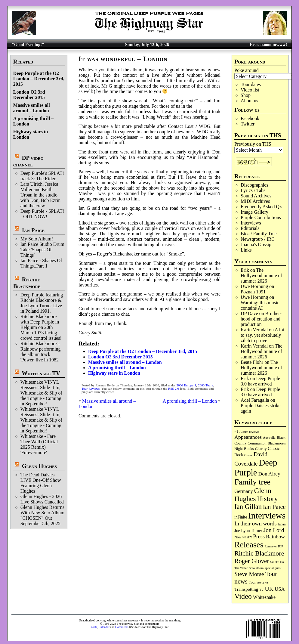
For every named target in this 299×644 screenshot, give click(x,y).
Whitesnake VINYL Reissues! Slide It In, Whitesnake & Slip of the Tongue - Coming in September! (41, 393)
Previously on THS (253, 144)
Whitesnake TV (41, 373)
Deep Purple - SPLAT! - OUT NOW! (42, 214)
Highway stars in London (114, 373)
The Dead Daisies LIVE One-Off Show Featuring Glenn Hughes (41, 483)
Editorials (250, 228)
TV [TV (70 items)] (261, 590)
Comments (122, 627)
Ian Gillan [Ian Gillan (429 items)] (248, 507)
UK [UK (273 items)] (269, 589)
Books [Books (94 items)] (249, 449)
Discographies (254, 185)
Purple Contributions (261, 217)
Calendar (104, 627)
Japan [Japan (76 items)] (282, 524)
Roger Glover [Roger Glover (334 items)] (252, 561)
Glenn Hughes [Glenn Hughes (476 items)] (253, 495)
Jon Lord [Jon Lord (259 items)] (274, 530)
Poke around (246, 70)
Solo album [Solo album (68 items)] (256, 568)
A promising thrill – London (117, 368)
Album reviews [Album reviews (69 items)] (249, 432)
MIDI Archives (255, 201)
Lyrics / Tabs (253, 190)
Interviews (251, 223)
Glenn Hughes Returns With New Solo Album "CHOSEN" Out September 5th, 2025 (42, 515)
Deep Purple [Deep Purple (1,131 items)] (256, 468)
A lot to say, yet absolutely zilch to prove (262, 335)
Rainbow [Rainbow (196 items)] (275, 537)
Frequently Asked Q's (261, 207)
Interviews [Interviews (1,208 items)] (267, 516)
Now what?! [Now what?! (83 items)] (243, 537)
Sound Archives (256, 196)
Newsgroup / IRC (258, 239)
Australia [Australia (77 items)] (269, 438)
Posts (94, 627)
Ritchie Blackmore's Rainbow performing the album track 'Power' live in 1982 (41, 352)
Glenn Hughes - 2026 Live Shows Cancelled (42, 499)
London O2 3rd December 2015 (29, 95)
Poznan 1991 (253, 292)
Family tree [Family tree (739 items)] (252, 482)
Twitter (248, 124)
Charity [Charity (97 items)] (261, 449)
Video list (250, 90)
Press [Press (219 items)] (259, 537)
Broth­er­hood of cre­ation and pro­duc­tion (261, 319)
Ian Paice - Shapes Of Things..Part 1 (41, 263)
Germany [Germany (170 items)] (244, 491)
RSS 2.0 (174, 389)
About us (249, 101)
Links (246, 250)
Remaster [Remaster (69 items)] (271, 546)
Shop (246, 95)
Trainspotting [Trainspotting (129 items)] (246, 589)
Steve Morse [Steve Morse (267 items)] (249, 574)
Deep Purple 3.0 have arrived (260, 381)
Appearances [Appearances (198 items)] (248, 437)
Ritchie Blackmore (27, 283)
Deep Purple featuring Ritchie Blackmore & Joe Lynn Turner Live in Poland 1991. (42, 303)
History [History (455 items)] (267, 499)
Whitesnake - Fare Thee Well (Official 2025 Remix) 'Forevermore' (39, 444)
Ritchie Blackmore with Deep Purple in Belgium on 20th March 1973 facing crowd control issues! (41, 327)
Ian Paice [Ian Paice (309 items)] (274, 507)
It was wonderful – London (123, 59)
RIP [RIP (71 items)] (281, 546)
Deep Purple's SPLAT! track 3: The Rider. (42, 176)
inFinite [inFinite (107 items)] (241, 517)
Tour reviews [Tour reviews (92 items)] (259, 582)
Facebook (250, 118)
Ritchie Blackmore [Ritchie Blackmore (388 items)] (259, 553)
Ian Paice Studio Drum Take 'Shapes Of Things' (42, 250)
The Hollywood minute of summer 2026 (261, 276)
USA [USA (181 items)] (280, 589)
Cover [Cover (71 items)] (248, 455)
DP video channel (28, 161)
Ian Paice (33, 230)
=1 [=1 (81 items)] (236, 432)
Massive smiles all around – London (32, 108)
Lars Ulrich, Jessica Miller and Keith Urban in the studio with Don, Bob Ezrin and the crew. (40, 195)
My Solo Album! (37, 239)
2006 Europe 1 (186, 385)
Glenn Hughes (39, 466)
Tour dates (251, 84)
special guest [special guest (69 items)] (273, 568)
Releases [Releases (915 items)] (249, 545)
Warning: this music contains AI (260, 305)
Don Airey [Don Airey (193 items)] (269, 474)
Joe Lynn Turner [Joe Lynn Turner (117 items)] (248, 531)
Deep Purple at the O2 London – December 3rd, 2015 (39, 79)
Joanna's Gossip (256, 245)
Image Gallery (254, 212)
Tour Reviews (91, 389)
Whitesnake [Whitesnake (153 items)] (264, 597)
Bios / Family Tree (259, 234)
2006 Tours (206, 385)
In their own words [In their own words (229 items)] (255, 524)
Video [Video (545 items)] (243, 596)
